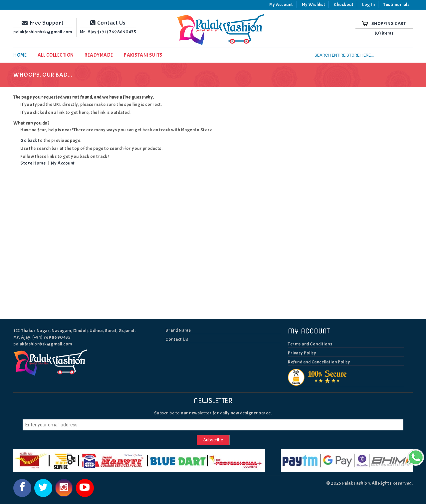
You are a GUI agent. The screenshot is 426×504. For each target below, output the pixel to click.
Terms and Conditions (310, 344)
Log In (368, 4)
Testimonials (396, 4)
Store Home (33, 163)
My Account (281, 4)
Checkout (344, 4)
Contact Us (177, 339)
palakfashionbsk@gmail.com (43, 344)
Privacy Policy (302, 353)
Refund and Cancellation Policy (319, 362)
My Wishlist (314, 4)
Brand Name (178, 330)
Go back (29, 140)
